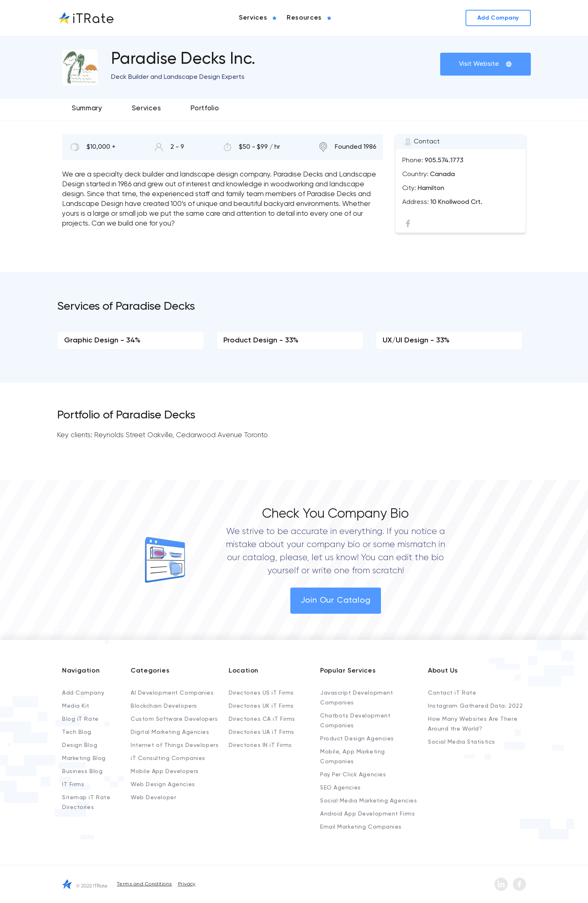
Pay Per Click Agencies (353, 775)
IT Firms (73, 785)
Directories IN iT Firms (260, 745)
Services (146, 108)
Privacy (187, 884)
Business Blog (82, 771)
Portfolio (205, 108)
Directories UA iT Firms (262, 732)
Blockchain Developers (164, 706)
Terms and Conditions (144, 884)
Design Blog (80, 745)
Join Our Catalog (336, 601)
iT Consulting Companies (168, 758)
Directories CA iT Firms (262, 719)
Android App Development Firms (367, 814)
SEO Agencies (341, 788)
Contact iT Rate (452, 693)
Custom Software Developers (174, 719)
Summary (87, 108)
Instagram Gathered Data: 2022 (475, 706)
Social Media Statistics (462, 742)
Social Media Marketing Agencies (369, 801)
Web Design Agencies (163, 785)
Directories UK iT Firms (261, 706)
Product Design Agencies (357, 739)
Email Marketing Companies (361, 827)
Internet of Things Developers (175, 745)
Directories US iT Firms (261, 693)
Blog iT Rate (80, 719)
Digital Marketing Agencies (170, 732)
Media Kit (76, 706)
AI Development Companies (172, 693)
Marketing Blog (84, 758)
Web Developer (153, 798)
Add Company (83, 693)
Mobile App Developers (165, 771)
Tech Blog (77, 732)
